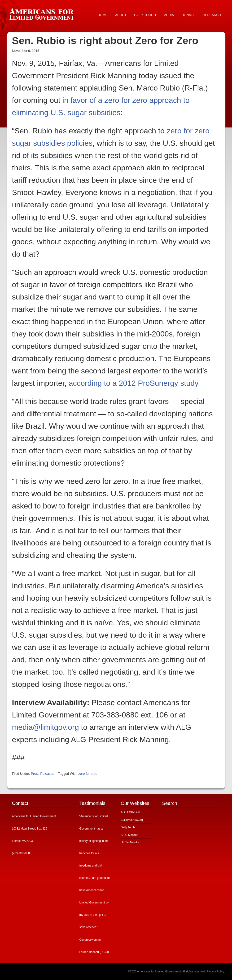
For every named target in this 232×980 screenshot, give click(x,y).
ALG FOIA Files (131, 812)
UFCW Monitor (130, 842)
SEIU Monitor (129, 835)
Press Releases (43, 774)
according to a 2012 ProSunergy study (133, 383)
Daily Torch (128, 827)
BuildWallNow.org (132, 820)
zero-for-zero (88, 774)
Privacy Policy (215, 971)
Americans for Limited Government (43, 13)
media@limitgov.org (46, 727)
